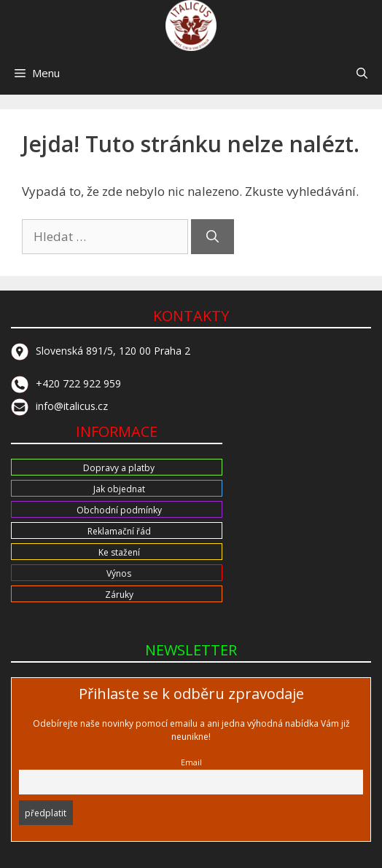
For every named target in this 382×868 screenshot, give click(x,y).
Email (191, 762)
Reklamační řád (119, 531)
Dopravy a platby (119, 468)
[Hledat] (213, 237)
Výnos (119, 573)
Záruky (119, 595)
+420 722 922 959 (66, 383)
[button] (362, 73)
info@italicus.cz (59, 406)
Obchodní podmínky (119, 510)
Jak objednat (119, 489)
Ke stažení (119, 552)
